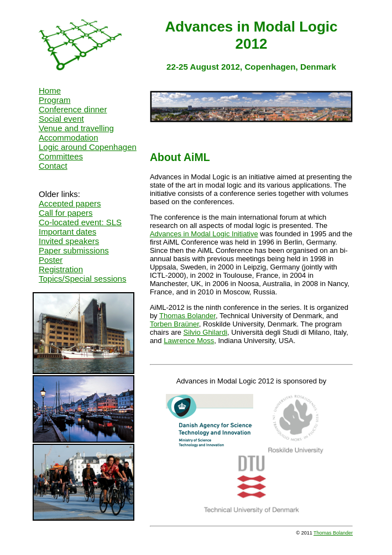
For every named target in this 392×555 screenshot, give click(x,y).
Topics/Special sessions (82, 279)
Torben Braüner (174, 324)
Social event (61, 119)
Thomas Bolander (187, 316)
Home (50, 90)
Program (55, 100)
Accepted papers (70, 203)
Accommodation (69, 138)
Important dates (67, 232)
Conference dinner (73, 109)
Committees (61, 156)
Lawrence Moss (189, 341)
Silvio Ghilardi (205, 332)
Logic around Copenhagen (88, 147)
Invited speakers (69, 241)
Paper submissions (74, 250)
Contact (53, 166)
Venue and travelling (76, 128)
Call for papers (66, 213)
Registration (61, 269)
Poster (51, 260)
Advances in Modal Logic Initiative (204, 234)
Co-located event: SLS (80, 222)
